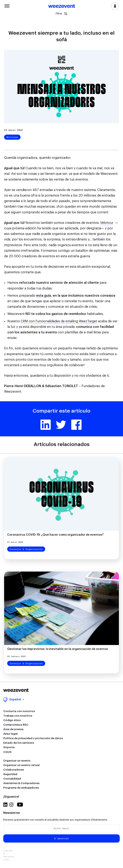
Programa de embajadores (21, 788)
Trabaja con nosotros (18, 716)
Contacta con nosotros (19, 711)
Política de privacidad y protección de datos (33, 738)
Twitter (61, 425)
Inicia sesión (115, 6)
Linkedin (46, 425)
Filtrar (62, 14)
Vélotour (107, 223)
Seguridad (10, 774)
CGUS (7, 752)
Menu (7, 6)
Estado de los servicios (19, 743)
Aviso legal (10, 734)
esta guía (44, 296)
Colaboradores (14, 770)
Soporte (9, 747)
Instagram (11, 805)
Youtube (20, 805)
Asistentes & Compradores (21, 783)
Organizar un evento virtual (21, 765)
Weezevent (62, 6)
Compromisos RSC (16, 725)
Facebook (76, 425)
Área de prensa (13, 729)
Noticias (12, 137)
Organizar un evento (17, 761)
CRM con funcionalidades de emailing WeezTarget (59, 321)
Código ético (12, 720)
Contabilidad (12, 779)
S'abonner (62, 838)
